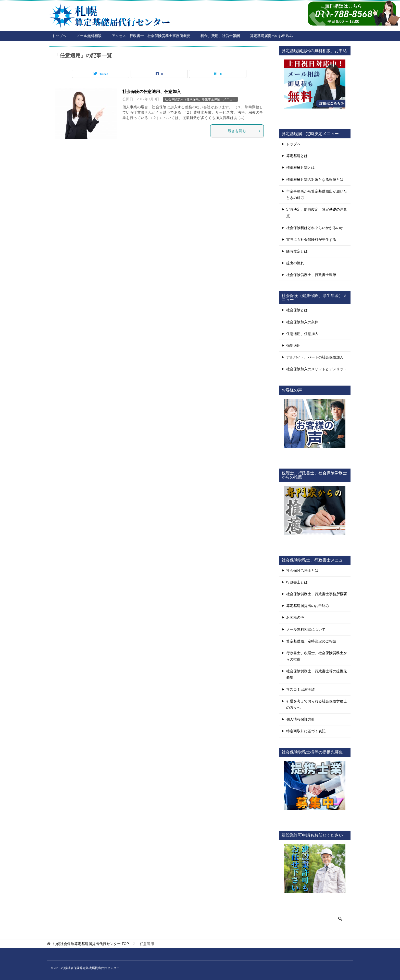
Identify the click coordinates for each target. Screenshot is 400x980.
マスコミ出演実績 (301, 689)
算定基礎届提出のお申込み (271, 36)
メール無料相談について (306, 629)
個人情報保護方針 (301, 719)
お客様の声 (295, 617)
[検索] (315, 919)
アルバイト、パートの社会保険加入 (315, 357)
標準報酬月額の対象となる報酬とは (315, 180)
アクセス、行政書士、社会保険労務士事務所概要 (151, 36)
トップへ (59, 36)
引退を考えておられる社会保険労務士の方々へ (317, 704)
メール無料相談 (89, 36)
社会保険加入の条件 (302, 322)
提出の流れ (295, 263)
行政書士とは (297, 582)
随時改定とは (297, 251)
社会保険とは (297, 310)
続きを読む (244, 131)
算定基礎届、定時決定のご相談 (311, 641)
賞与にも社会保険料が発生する (311, 240)
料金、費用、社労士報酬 (220, 36)
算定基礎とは (297, 156)
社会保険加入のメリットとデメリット (317, 369)
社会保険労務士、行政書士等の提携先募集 (317, 674)
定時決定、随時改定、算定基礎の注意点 (317, 213)
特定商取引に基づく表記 (306, 731)
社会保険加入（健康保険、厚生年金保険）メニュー (200, 99)
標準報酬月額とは (301, 168)
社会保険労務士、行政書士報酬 (311, 275)
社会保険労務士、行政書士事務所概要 (317, 594)
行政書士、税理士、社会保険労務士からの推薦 (317, 656)
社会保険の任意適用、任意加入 (152, 92)
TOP (91, 944)
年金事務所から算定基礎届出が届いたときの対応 (317, 194)
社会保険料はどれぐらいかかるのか (315, 228)
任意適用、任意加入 (302, 334)
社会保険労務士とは (302, 570)
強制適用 (293, 345)
